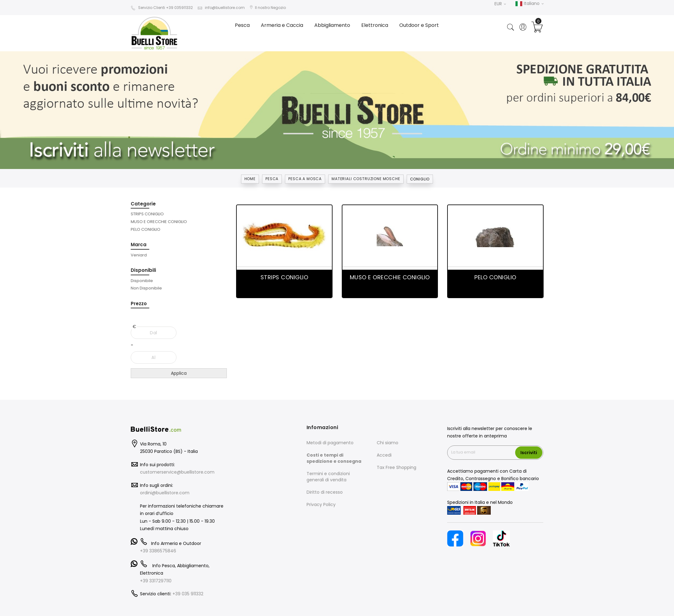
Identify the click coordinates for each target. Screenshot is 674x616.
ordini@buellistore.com (165, 493)
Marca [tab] (139, 245)
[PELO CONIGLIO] (146, 229)
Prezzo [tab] (139, 304)
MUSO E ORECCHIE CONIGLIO (390, 277)
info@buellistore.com (221, 8)
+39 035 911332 (188, 594)
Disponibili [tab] (143, 270)
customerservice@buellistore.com (177, 472)
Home (250, 179)
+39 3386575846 (158, 551)
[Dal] (154, 333)
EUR (500, 4)
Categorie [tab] (143, 204)
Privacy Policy (321, 504)
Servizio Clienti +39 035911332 (162, 8)
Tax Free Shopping (396, 467)
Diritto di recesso (325, 492)
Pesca (272, 179)
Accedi (384, 455)
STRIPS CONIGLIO (284, 277)
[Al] (154, 357)
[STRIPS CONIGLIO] (147, 214)
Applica (179, 373)
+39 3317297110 (156, 581)
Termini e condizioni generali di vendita (328, 477)
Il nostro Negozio (268, 8)
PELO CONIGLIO (495, 277)
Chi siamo (388, 443)
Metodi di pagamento (330, 443)
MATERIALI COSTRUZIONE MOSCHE (366, 179)
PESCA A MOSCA (305, 179)
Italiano (529, 4)
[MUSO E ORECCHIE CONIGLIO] (159, 222)
